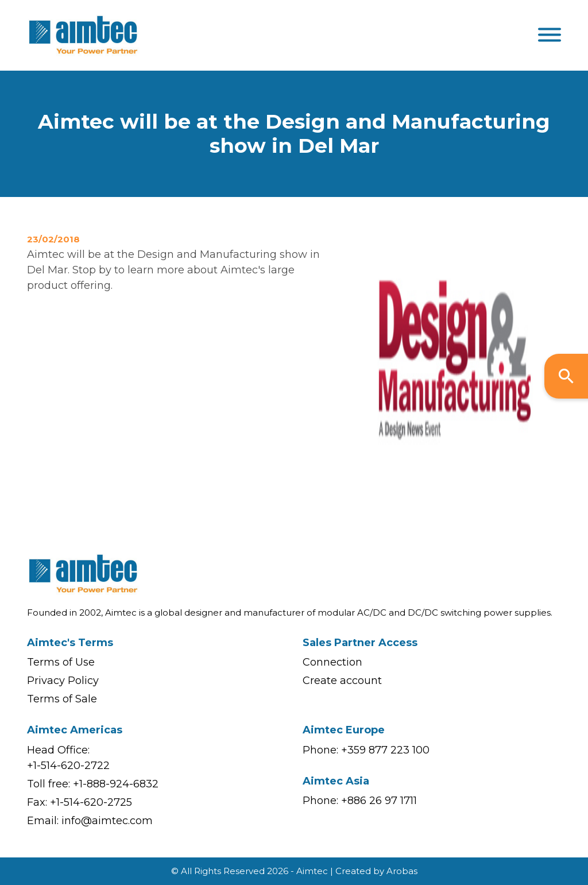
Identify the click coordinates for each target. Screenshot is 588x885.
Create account (342, 681)
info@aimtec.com (107, 821)
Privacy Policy (63, 681)
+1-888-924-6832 (116, 784)
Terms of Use (61, 662)
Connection (332, 662)
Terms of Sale (62, 699)
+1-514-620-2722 (68, 766)
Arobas (402, 871)
